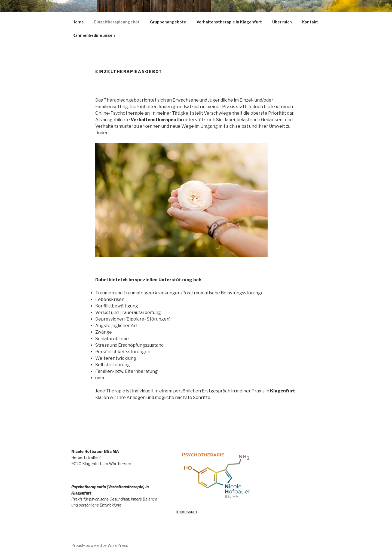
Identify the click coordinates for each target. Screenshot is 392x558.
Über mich (282, 22)
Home (78, 22)
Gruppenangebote (168, 22)
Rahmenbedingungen (96, 35)
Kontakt (310, 22)
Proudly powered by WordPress (100, 545)
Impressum (186, 512)
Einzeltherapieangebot (117, 22)
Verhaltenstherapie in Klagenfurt (229, 22)
